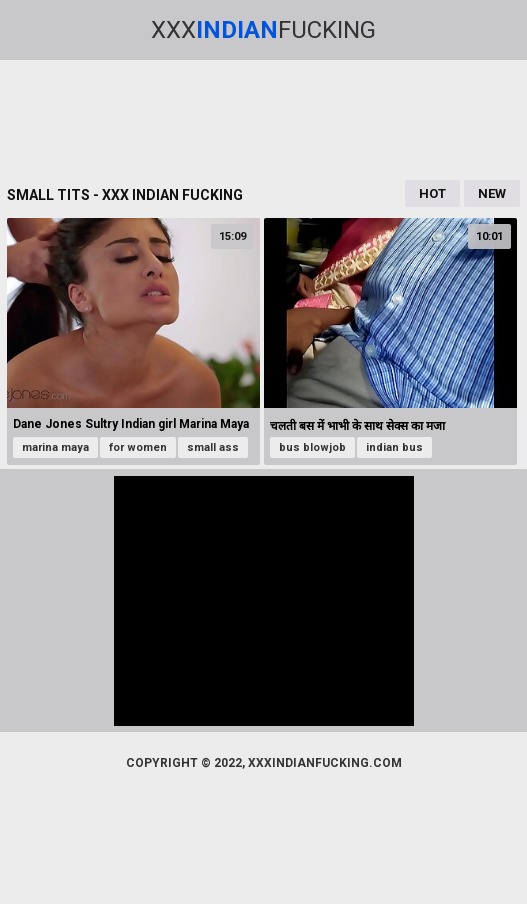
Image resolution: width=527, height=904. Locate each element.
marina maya (55, 447)
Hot (432, 193)
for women (138, 447)
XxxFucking (263, 30)
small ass (213, 447)
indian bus (394, 447)
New (492, 193)
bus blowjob (312, 447)
